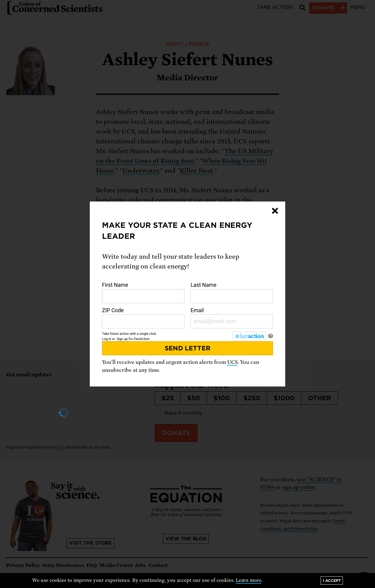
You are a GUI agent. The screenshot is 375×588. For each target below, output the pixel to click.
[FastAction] (249, 336)
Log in (107, 339)
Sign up (122, 339)
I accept (332, 581)
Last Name (232, 293)
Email (232, 318)
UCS (232, 362)
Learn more (249, 580)
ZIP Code (143, 318)
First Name (143, 293)
